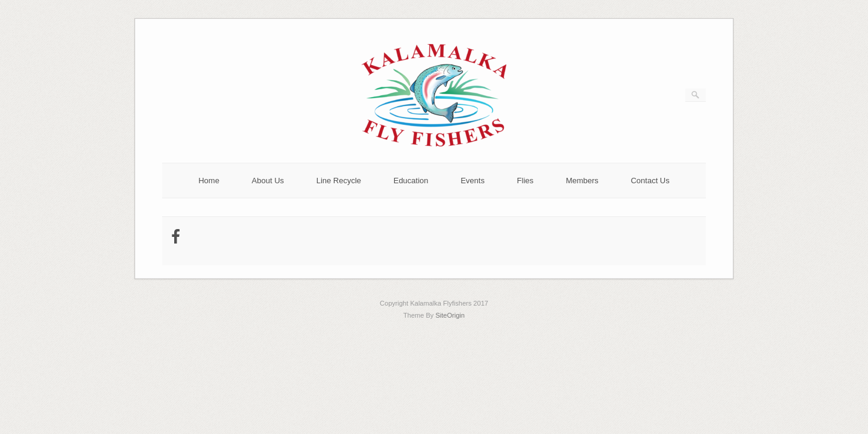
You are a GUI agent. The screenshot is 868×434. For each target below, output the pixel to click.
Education (411, 181)
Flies (525, 181)
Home (209, 181)
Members (582, 181)
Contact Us (650, 181)
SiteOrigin (450, 315)
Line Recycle (339, 181)
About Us (268, 181)
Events (473, 181)
